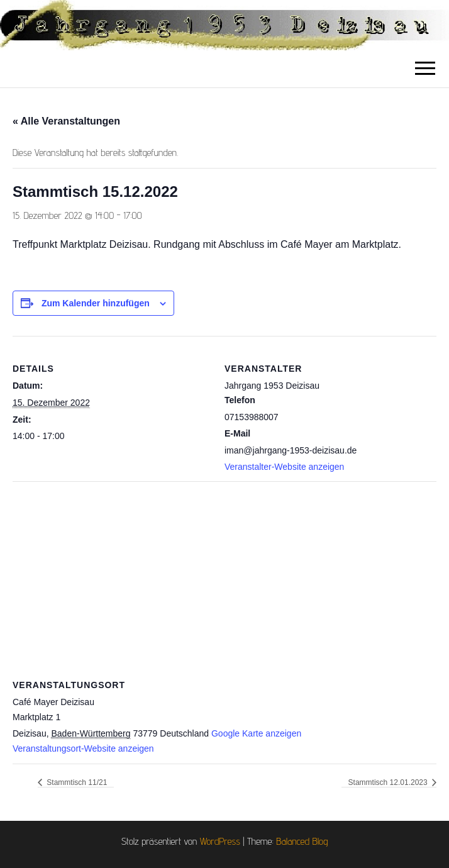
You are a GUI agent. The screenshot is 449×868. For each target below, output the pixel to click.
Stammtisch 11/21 (76, 782)
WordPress (220, 841)
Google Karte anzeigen (256, 733)
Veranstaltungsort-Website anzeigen (83, 748)
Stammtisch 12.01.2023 (389, 782)
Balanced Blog (302, 841)
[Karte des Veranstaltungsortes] (224, 572)
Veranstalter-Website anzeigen (284, 467)
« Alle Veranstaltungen (66, 121)
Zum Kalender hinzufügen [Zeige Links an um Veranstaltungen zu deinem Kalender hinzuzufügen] (96, 303)
